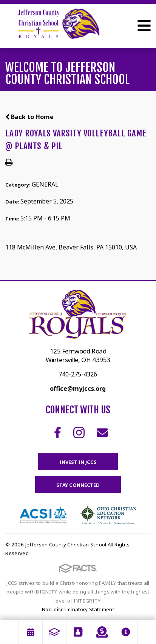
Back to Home (29, 117)
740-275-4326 (78, 374)
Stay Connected (78, 485)
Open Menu (144, 26)
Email (102, 433)
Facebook (58, 433)
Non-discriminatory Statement (78, 609)
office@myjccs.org (78, 389)
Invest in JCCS (78, 462)
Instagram (79, 433)
